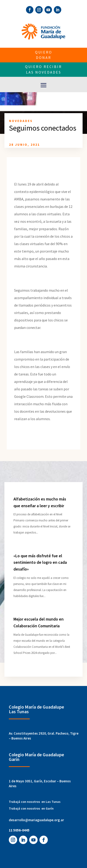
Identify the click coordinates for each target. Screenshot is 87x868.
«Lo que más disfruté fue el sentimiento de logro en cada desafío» (40, 562)
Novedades (21, 121)
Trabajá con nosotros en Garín (31, 808)
